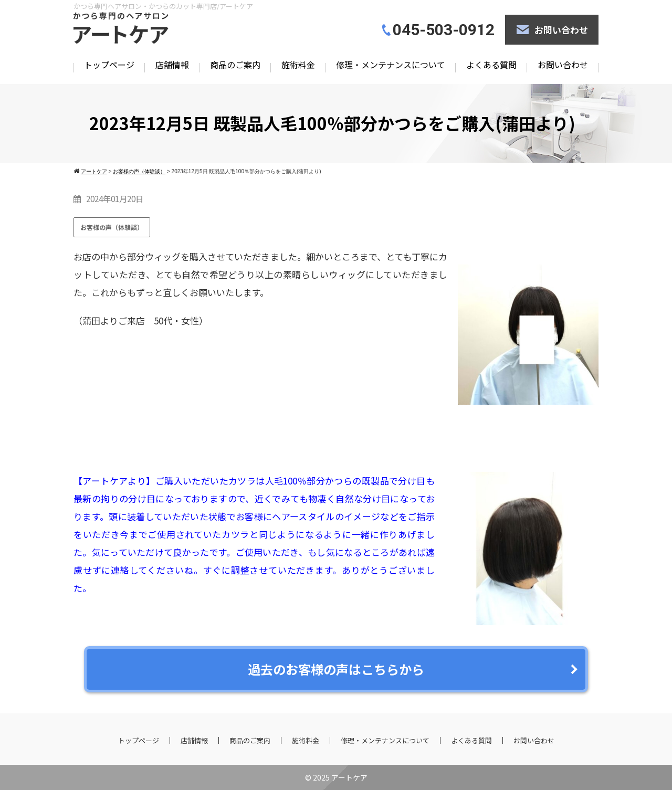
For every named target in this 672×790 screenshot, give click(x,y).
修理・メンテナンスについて (391, 65)
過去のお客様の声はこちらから (336, 669)
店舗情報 (172, 65)
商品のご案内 (235, 65)
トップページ (109, 65)
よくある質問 (491, 65)
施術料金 (298, 65)
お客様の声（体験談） (112, 227)
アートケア (349, 777)
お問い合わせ (561, 30)
